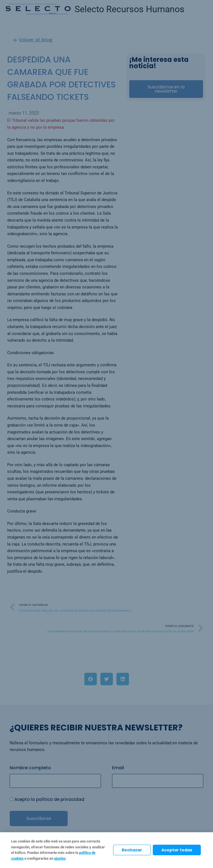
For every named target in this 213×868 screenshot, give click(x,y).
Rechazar (132, 850)
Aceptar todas (177, 850)
